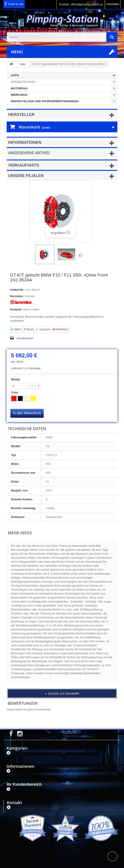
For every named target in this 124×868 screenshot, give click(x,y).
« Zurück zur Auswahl (62, 693)
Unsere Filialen (26, 176)
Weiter (80, 255)
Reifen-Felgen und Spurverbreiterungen (45, 101)
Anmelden (113, 4)
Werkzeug (19, 95)
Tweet (16, 330)
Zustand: (16, 309)
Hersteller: (17, 296)
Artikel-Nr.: (17, 290)
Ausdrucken (25, 338)
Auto (15, 75)
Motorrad (19, 88)
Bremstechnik (23, 82)
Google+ (43, 330)
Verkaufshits (24, 165)
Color (15, 392)
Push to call (16, 4)
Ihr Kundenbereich (24, 784)
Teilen (29, 330)
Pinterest (61, 330)
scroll (112, 856)
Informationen (25, 142)
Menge (16, 379)
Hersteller (21, 115)
